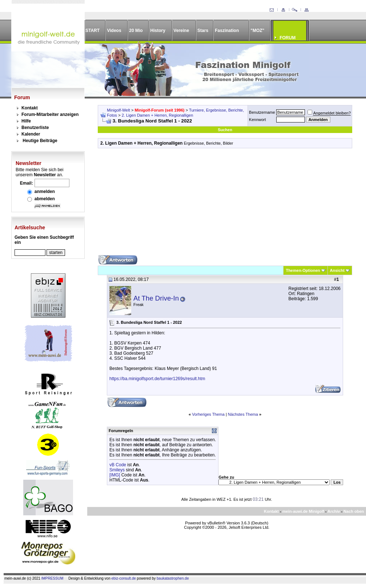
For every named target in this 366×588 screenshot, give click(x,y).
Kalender (31, 134)
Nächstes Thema (243, 414)
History (158, 31)
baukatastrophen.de (173, 578)
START (92, 31)
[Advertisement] (225, 204)
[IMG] (115, 475)
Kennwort (257, 120)
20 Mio (136, 31)
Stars (203, 31)
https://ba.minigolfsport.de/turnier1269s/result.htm (157, 379)
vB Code (118, 465)
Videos (114, 31)
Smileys (117, 470)
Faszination (227, 31)
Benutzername (262, 112)
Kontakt (30, 108)
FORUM (287, 38)
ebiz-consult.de (124, 578)
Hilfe (26, 121)
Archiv (334, 511)
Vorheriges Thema (208, 414)
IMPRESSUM (53, 578)
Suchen (225, 130)
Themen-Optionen (303, 270)
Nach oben (354, 511)
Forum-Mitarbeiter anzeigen (50, 114)
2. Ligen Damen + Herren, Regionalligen (158, 115)
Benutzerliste (35, 128)
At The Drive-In (156, 298)
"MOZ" (257, 31)
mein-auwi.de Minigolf (303, 511)
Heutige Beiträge (40, 141)
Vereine (181, 31)
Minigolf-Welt (118, 110)
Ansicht (337, 270)
